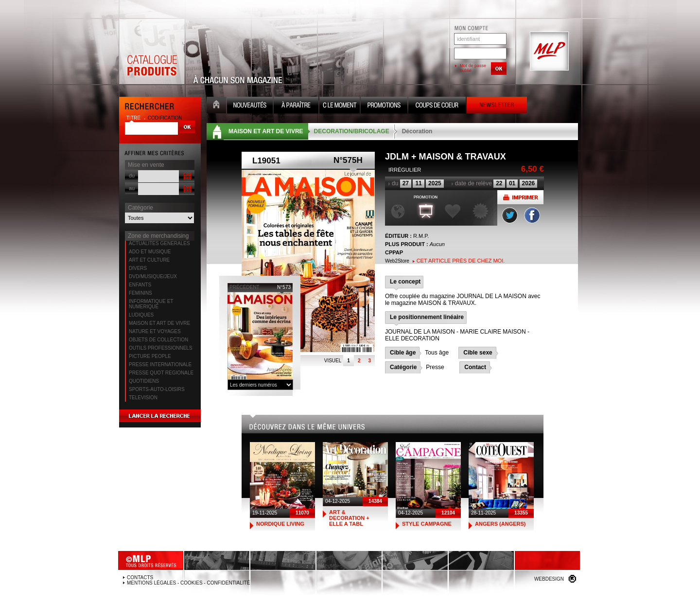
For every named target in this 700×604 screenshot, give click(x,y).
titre (134, 118)
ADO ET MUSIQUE (150, 252)
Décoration (417, 131)
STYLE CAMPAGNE (427, 524)
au (132, 188)
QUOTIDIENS (144, 381)
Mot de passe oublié (473, 68)
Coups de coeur (437, 106)
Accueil (216, 106)
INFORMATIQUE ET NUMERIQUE (151, 304)
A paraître (296, 106)
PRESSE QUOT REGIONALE (161, 373)
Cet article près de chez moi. (461, 261)
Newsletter (497, 106)
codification (165, 118)
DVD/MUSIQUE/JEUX (153, 276)
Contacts (140, 577)
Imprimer (520, 197)
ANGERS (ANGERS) (500, 524)
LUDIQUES (141, 315)
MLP (548, 52)
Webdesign (549, 579)
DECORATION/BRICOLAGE (352, 131)
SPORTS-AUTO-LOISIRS (157, 389)
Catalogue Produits (152, 52)
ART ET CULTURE (149, 260)
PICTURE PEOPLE (150, 356)
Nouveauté (250, 106)
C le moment (340, 106)
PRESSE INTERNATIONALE (160, 364)
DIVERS (138, 268)
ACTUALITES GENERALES (159, 243)
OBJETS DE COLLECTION (158, 340)
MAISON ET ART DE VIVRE (159, 323)
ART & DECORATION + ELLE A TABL (349, 518)
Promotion (384, 106)
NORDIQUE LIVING (280, 524)
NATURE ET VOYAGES (155, 331)
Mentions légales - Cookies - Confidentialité (188, 583)
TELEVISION (143, 398)
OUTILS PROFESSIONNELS (161, 348)
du (132, 176)
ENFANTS (140, 285)
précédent (245, 287)
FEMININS (140, 293)
